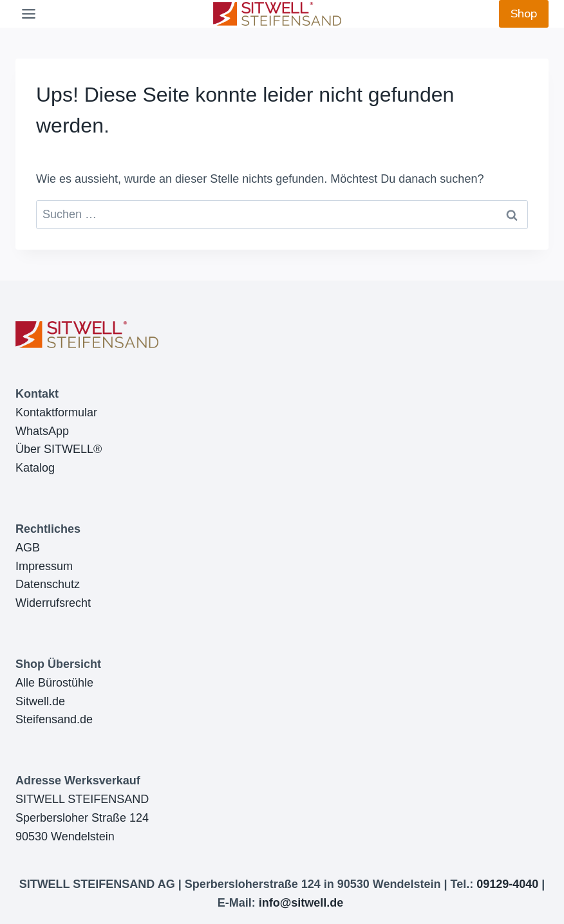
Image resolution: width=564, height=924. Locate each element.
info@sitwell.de (301, 903)
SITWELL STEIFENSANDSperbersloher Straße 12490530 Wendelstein (82, 818)
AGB (28, 548)
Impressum (44, 566)
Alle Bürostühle (54, 683)
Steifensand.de (54, 719)
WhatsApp (42, 431)
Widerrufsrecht (53, 603)
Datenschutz (48, 584)
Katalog (35, 468)
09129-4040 (507, 884)
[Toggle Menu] (29, 14)
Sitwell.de (40, 701)
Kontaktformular (56, 412)
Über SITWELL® (59, 449)
